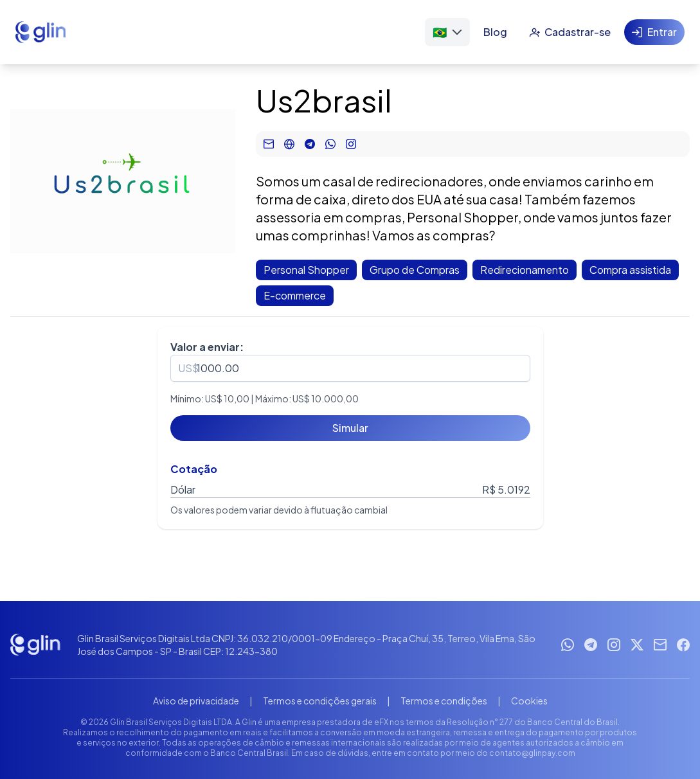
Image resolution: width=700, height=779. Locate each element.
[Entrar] (654, 32)
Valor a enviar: (207, 347)
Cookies (529, 701)
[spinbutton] (350, 368)
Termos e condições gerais (320, 701)
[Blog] (495, 32)
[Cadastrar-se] (570, 32)
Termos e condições (444, 701)
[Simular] (350, 428)
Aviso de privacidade (196, 701)
